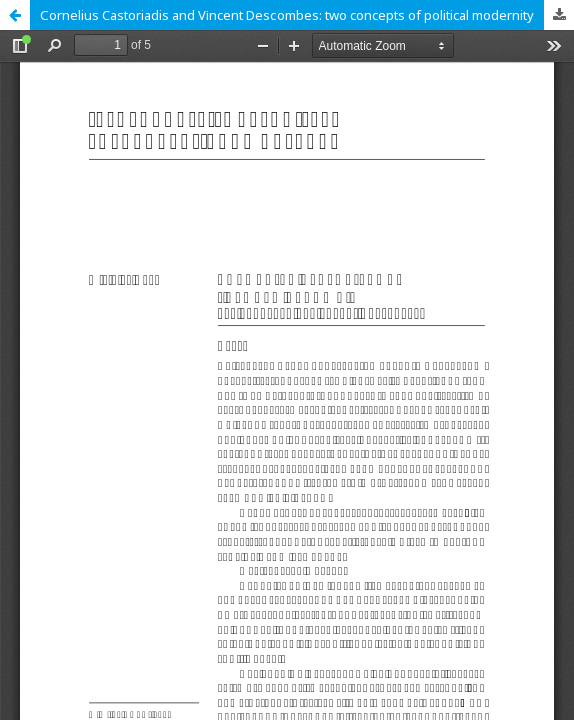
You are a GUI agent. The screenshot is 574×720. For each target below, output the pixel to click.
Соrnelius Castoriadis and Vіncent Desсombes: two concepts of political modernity (287, 15)
